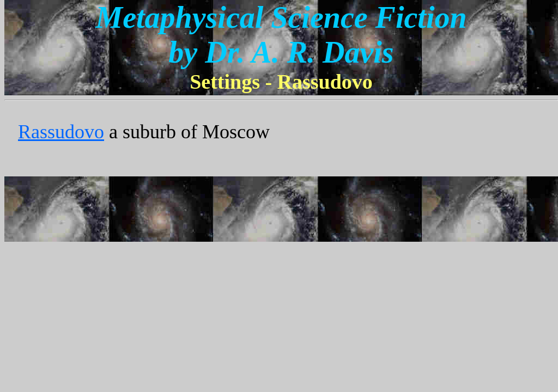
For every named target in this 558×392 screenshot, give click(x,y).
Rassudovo (61, 132)
